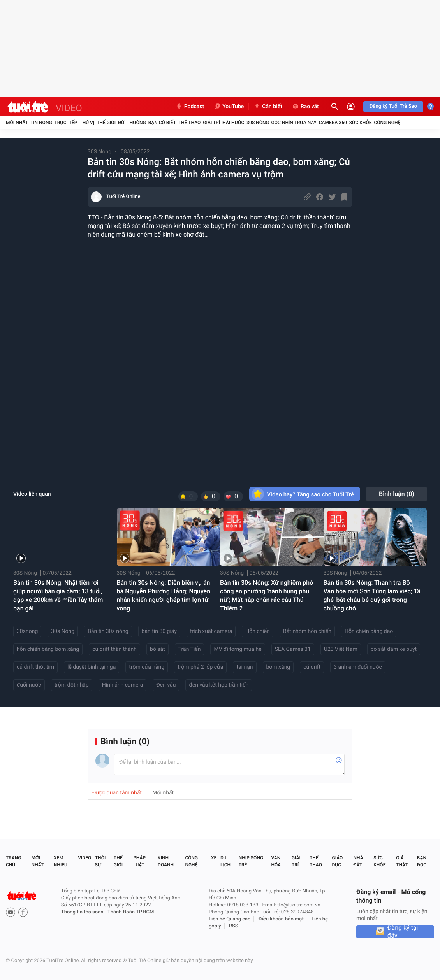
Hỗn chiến (258, 631)
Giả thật (402, 861)
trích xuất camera (211, 631)
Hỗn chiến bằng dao (369, 631)
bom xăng (278, 667)
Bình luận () (397, 494)
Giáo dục (338, 861)
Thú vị (87, 123)
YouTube (229, 107)
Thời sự (100, 861)
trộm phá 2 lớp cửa (200, 667)
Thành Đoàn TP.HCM (131, 912)
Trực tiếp (66, 123)
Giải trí (211, 123)
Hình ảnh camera (123, 685)
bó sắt (158, 649)
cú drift (312, 667)
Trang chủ (13, 861)
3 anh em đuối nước (358, 667)
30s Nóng (63, 631)
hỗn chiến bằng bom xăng (48, 649)
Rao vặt (305, 107)
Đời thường (132, 123)
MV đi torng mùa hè (238, 649)
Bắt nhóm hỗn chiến (307, 631)
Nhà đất (358, 861)
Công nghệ (387, 123)
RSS (234, 926)
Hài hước (233, 123)
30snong (27, 631)
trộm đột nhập (72, 685)
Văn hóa (276, 861)
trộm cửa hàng (147, 667)
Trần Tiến (190, 649)
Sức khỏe (361, 123)
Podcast (190, 107)
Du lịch (225, 861)
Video (84, 858)
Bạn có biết (162, 123)
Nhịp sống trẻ (251, 861)
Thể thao (189, 123)
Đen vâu (166, 685)
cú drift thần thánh (114, 649)
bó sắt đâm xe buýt (394, 649)
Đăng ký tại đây (403, 932)
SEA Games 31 (293, 649)
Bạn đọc (422, 861)
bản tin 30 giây (159, 631)
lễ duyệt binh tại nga (92, 667)
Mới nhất (17, 123)
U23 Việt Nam (341, 649)
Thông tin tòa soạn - (84, 912)
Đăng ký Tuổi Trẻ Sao (393, 106)
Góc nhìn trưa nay (294, 123)
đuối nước (29, 685)
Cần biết (268, 107)
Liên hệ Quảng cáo (230, 919)
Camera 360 (333, 123)
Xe (214, 858)
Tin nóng (41, 123)
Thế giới (106, 123)
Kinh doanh (166, 861)
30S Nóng (258, 123)
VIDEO (69, 108)
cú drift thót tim (35, 667)
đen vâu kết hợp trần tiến (219, 685)
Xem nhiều (61, 861)
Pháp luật (139, 861)
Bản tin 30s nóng (108, 631)
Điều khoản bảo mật (281, 919)
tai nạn (245, 667)
